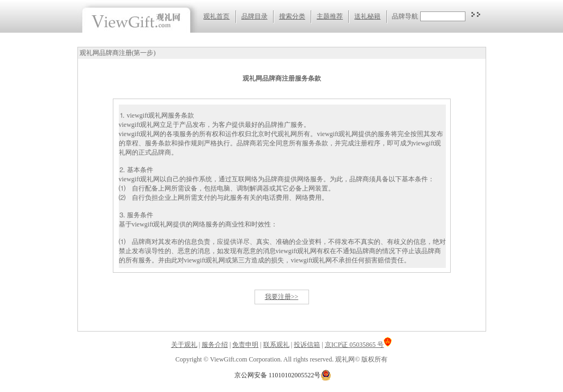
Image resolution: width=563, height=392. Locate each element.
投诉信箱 (307, 345)
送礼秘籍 (367, 16)
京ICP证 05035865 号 (359, 345)
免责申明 (245, 345)
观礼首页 (216, 16)
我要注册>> (282, 297)
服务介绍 (215, 345)
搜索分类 (292, 16)
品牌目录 (255, 16)
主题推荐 (330, 16)
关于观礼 (184, 345)
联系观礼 (276, 345)
